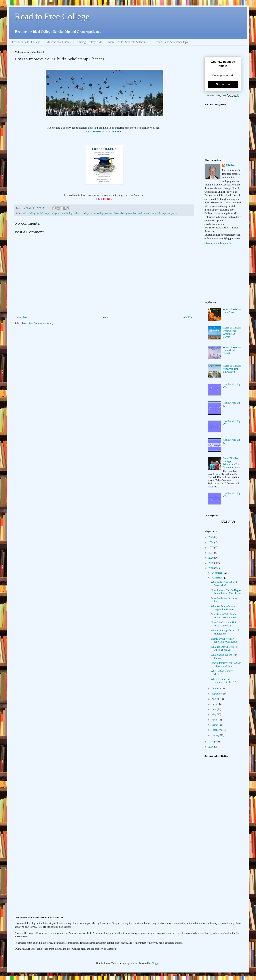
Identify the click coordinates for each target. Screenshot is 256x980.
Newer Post (21, 317)
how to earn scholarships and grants (160, 213)
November (217, 578)
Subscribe (223, 84)
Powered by (223, 95)
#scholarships (43, 213)
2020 (211, 558)
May (214, 715)
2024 (211, 542)
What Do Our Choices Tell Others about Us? (225, 648)
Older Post (187, 317)
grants (129, 213)
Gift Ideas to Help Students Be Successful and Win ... (225, 616)
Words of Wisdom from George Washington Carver (232, 332)
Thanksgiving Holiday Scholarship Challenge (224, 640)
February (216, 730)
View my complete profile (218, 243)
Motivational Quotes (58, 42)
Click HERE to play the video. (104, 131)
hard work (138, 213)
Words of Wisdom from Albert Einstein (232, 350)
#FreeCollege (30, 213)
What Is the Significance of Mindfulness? (225, 632)
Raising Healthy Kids (89, 42)
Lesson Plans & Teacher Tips (171, 42)
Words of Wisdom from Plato (232, 311)
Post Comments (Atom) (41, 323)
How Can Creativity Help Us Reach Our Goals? (226, 624)
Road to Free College (52, 16)
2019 (211, 563)
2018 (211, 568)
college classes (89, 213)
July (214, 704)
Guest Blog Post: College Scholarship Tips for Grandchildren (232, 463)
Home (105, 317)
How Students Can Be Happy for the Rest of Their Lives (226, 592)
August (215, 699)
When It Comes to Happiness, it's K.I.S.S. (224, 681)
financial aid (119, 213)
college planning (105, 213)
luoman (134, 963)
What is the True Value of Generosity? (224, 584)
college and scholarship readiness (66, 213)
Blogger (156, 963)
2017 (211, 742)
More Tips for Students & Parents (128, 42)
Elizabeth (231, 165)
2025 (211, 537)
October (216, 689)
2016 (211, 747)
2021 (211, 553)
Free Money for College (26, 42)
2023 (211, 548)
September (217, 694)
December (217, 573)
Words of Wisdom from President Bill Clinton (232, 369)
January (216, 735)
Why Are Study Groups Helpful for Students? (223, 608)
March (215, 725)
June (214, 709)
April (214, 720)
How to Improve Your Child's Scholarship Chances (226, 664)
